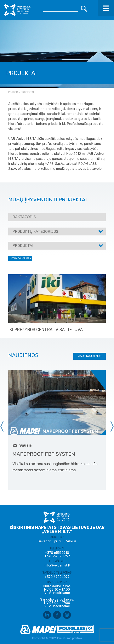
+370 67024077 (57, 577)
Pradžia (13, 92)
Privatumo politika (70, 638)
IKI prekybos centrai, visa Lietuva (45, 330)
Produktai (23, 246)
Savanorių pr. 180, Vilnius (57, 541)
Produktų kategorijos (35, 231)
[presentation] (2, 426)
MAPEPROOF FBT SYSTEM (44, 454)
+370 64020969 (57, 556)
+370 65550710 (57, 553)
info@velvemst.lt (57, 565)
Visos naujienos (90, 356)
